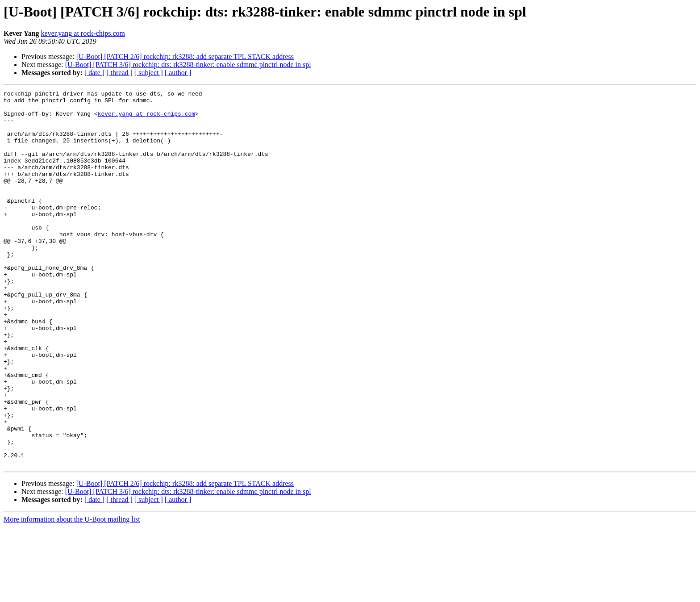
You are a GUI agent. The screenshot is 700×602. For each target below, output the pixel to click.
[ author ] (178, 73)
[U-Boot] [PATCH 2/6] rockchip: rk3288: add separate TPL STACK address (185, 56)
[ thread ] (119, 73)
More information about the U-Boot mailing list (72, 594)
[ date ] (94, 73)
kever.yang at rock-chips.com (83, 33)
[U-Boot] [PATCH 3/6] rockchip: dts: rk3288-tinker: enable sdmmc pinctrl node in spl (188, 65)
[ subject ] (149, 73)
